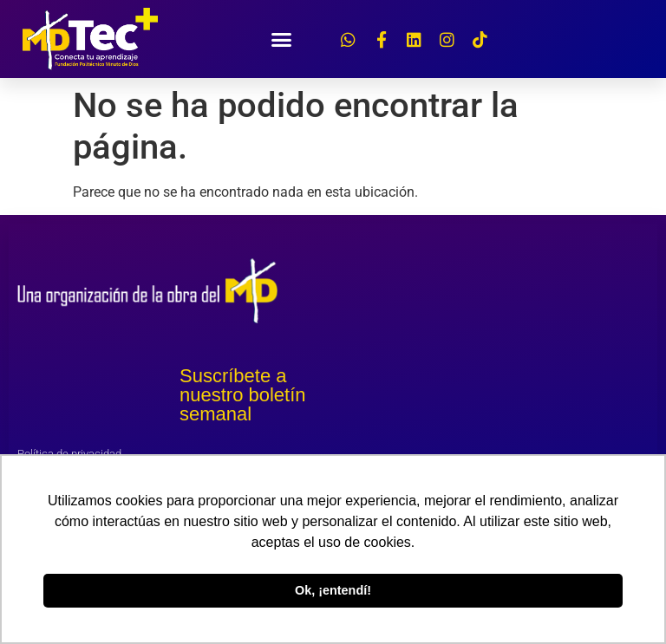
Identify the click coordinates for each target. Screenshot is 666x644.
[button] (282, 39)
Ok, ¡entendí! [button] (333, 590)
